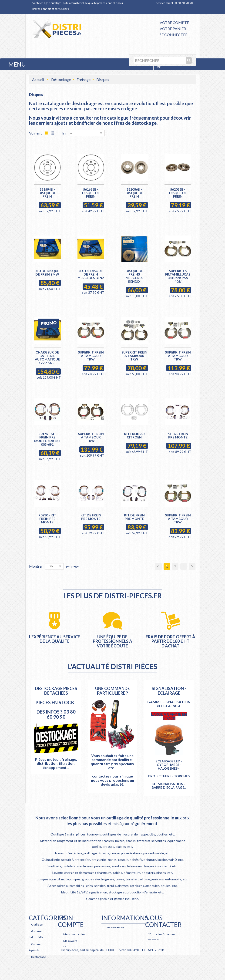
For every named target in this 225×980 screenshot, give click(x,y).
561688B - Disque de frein (91, 193)
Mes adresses (72, 947)
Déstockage (61, 79)
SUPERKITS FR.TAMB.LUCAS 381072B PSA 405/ (178, 276)
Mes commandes (74, 934)
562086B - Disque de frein (134, 193)
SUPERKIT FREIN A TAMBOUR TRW (91, 356)
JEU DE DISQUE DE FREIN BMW (47, 273)
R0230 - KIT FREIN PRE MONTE (47, 519)
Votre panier (173, 29)
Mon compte (71, 921)
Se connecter (174, 35)
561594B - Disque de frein (47, 193)
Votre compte (174, 22)
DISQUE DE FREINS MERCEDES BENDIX (134, 276)
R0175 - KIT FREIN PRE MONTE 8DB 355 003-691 (47, 439)
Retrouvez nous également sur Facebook (162, 963)
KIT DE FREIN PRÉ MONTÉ (178, 435)
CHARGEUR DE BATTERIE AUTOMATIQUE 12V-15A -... (47, 358)
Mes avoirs (70, 941)
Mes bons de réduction (78, 966)
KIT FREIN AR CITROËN (134, 435)
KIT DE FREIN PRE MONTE (91, 517)
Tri (63, 133)
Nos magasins (116, 928)
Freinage (84, 79)
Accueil (38, 79)
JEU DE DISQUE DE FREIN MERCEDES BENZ (91, 274)
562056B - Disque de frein (178, 193)
